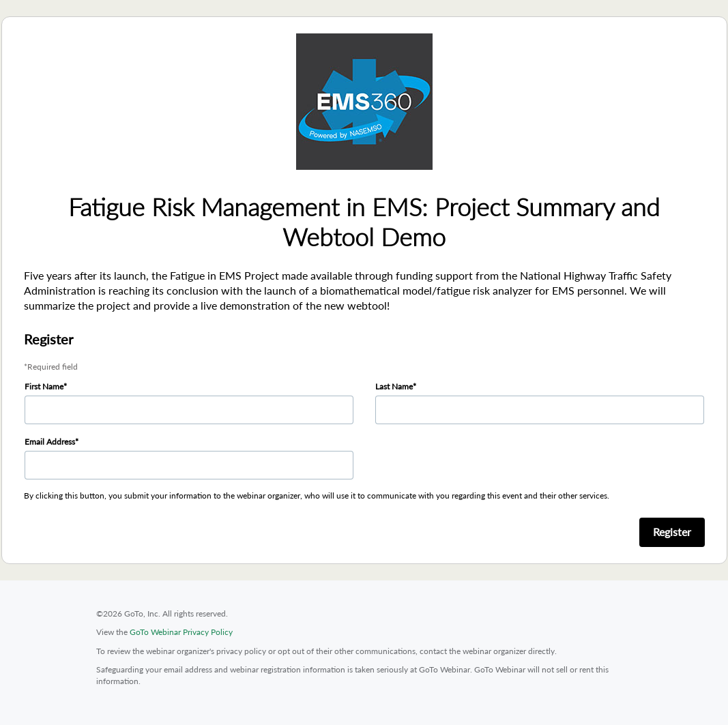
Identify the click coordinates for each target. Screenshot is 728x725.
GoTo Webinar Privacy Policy (181, 632)
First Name (44, 386)
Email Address (50, 442)
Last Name (394, 386)
